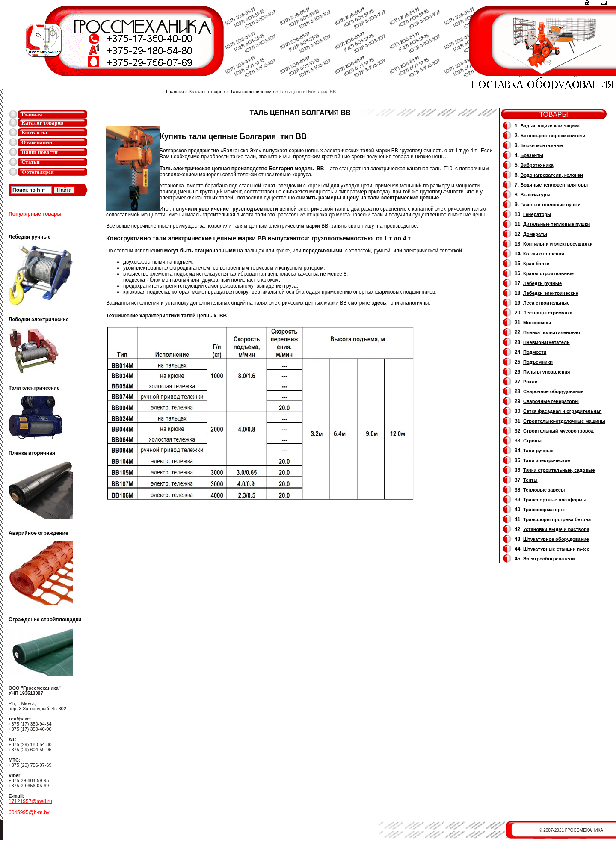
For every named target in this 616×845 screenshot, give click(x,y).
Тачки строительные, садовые (559, 470)
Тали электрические (252, 92)
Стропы (532, 441)
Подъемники (538, 362)
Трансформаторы (544, 510)
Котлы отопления (544, 254)
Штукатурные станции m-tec (556, 549)
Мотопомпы (537, 323)
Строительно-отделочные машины (564, 421)
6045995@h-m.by (29, 812)
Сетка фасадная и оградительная (562, 411)
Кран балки (536, 264)
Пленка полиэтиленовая (552, 332)
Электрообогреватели (549, 559)
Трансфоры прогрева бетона (557, 519)
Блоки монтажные (542, 145)
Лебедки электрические (551, 293)
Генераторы (537, 214)
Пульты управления (547, 372)
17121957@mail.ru (30, 801)
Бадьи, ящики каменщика (550, 126)
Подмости (535, 352)
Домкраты (535, 234)
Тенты (530, 480)
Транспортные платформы (555, 500)
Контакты (34, 132)
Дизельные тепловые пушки (557, 224)
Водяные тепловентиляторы (554, 185)
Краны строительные (548, 273)
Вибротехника (537, 165)
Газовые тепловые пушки (550, 205)
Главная (32, 114)
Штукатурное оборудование (556, 539)
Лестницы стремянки (548, 313)
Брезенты (532, 155)
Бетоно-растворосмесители (553, 136)
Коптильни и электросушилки (558, 244)
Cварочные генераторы (551, 401)
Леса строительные (546, 303)
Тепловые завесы (544, 490)
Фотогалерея (38, 172)
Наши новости (40, 152)
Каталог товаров (42, 123)
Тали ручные (538, 451)
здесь (379, 303)
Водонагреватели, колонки (552, 175)
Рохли (530, 382)
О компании (37, 142)
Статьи (31, 162)
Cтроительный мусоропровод (558, 431)
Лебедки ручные (542, 283)
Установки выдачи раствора (556, 529)
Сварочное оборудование (553, 391)
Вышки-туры (535, 195)
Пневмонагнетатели (546, 342)
